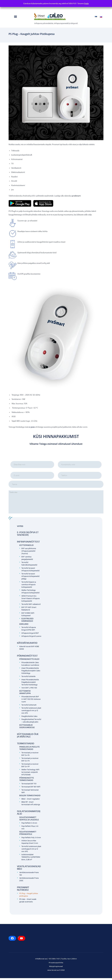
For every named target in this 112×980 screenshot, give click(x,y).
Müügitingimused (56, 968)
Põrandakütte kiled (29, 661)
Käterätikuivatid (27, 645)
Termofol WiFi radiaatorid (31, 606)
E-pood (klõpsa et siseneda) (28, 535)
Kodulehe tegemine (56, 975)
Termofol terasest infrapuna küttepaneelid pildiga (30, 578)
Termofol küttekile (28, 678)
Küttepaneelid (26, 547)
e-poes (32, 427)
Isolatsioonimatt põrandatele (28, 835)
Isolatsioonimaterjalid (29, 814)
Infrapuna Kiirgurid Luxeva (31, 638)
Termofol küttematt (29, 707)
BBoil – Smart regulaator (31, 801)
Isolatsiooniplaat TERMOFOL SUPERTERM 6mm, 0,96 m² (31, 859)
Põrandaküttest (27, 658)
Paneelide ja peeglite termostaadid (29, 750)
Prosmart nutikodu (23, 890)
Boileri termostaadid (30, 797)
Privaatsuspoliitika (56, 964)
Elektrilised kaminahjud (27, 622)
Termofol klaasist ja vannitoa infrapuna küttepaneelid (29, 586)
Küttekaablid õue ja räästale (28, 737)
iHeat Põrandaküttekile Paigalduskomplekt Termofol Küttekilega (30, 684)
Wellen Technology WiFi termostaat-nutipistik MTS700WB (30, 774)
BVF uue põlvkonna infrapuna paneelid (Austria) (29, 553)
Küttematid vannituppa (25, 694)
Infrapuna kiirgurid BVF (30, 635)
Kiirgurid (24, 626)
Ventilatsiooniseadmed (29, 869)
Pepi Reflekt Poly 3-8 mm (31, 839)
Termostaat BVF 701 (29, 785)
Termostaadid (26, 745)
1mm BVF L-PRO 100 (29, 690)
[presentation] (56, 455)
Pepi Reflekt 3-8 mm (29, 825)
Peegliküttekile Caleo (29, 718)
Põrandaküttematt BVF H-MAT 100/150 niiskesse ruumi (31, 701)
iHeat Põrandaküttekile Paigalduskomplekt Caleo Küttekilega (31, 673)
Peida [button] (86, 3)
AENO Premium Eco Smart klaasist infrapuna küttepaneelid (30, 600)
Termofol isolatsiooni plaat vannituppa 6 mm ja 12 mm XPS (31, 712)
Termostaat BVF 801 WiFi (31, 789)
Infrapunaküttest (28, 544)
